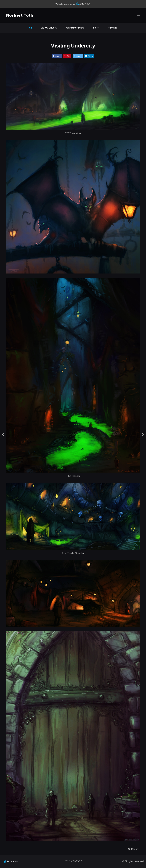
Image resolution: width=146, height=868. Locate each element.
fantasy (113, 28)
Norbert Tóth (20, 15)
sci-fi (96, 28)
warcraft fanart (75, 28)
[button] (133, 849)
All (30, 28)
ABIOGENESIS (49, 28)
